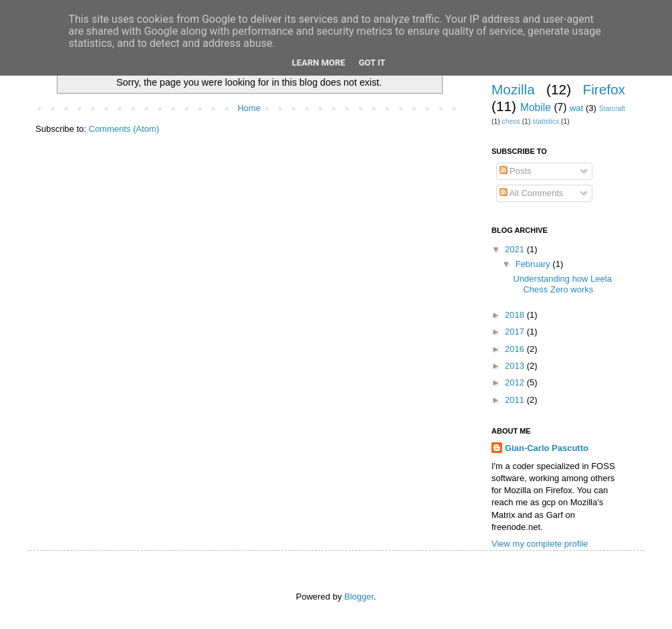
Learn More (319, 63)
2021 (516, 249)
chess (511, 121)
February (534, 264)
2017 (516, 332)
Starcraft (612, 109)
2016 (516, 349)
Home (249, 108)
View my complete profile (540, 544)
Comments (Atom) (124, 129)
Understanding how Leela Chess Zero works (562, 284)
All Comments (532, 193)
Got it (372, 63)
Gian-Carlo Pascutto (547, 448)
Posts (516, 171)
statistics (546, 121)
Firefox (604, 89)
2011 (516, 400)
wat (576, 108)
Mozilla (513, 89)
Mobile (536, 107)
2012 (516, 382)
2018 (516, 315)
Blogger (359, 597)
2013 (516, 366)
